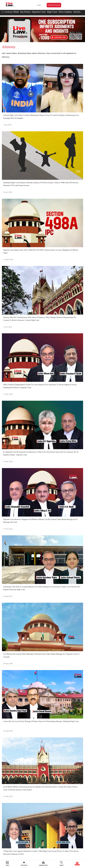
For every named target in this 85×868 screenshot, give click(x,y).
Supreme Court (39, 12)
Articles (77, 12)
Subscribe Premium (54, 5)
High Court (52, 12)
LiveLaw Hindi (12, 12)
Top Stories (25, 12)
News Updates (65, 12)
